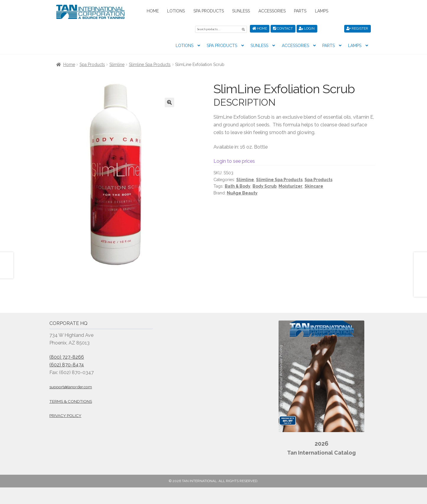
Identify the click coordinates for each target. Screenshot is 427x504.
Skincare (314, 185)
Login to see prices (234, 160)
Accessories (272, 11)
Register (357, 28)
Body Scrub (265, 185)
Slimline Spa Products (150, 64)
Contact (283, 28)
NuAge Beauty (242, 192)
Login (307, 28)
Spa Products (209, 11)
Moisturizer (291, 185)
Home (153, 11)
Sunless (241, 11)
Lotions (176, 11)
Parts (300, 11)
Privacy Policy (65, 415)
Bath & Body (238, 185)
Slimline (117, 64)
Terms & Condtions (71, 400)
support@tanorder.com (71, 386)
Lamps (322, 11)
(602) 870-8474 (67, 364)
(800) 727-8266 (67, 356)
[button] (169, 102)
